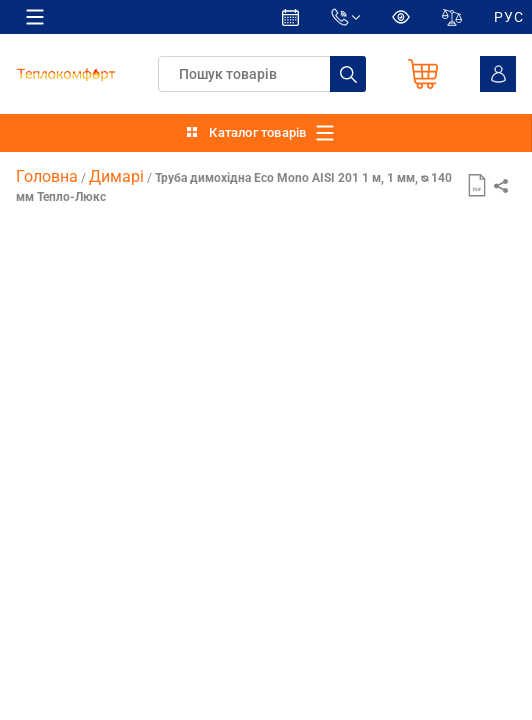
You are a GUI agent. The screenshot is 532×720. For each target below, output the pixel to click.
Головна (47, 176)
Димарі (116, 176)
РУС (509, 17)
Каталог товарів (257, 132)
